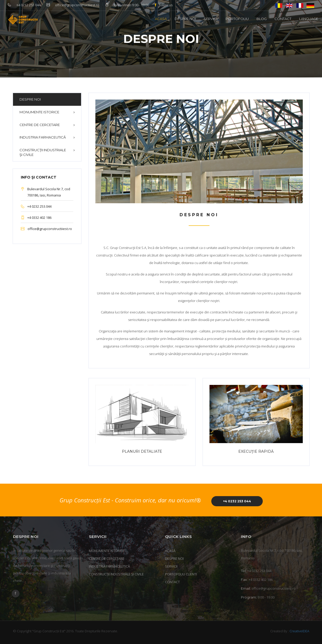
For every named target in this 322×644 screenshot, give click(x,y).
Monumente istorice (39, 112)
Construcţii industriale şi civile (43, 152)
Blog (262, 19)
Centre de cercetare (40, 125)
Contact (283, 19)
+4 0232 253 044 (237, 501)
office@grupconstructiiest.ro (50, 229)
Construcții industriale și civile (116, 574)
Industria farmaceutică (43, 137)
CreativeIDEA (299, 631)
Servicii (211, 19)
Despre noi (185, 19)
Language (309, 19)
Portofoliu (237, 19)
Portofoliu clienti (181, 574)
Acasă (170, 551)
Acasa (161, 19)
